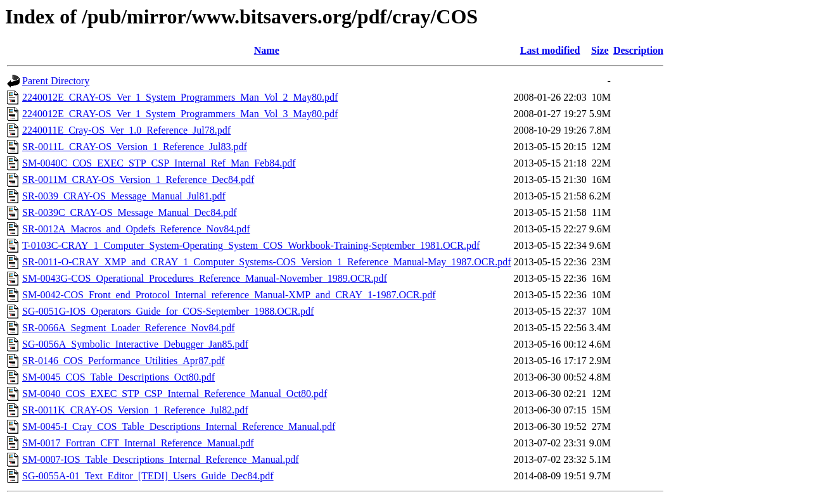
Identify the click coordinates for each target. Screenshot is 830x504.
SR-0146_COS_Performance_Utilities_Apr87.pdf (124, 361)
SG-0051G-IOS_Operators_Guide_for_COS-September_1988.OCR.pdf (168, 311)
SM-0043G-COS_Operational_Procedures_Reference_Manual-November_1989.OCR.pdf (205, 278)
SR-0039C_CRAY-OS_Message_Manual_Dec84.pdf (130, 212)
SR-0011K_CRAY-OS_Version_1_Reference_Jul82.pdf (135, 410)
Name (267, 50)
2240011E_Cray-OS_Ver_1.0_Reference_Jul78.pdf (126, 130)
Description (638, 50)
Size (600, 50)
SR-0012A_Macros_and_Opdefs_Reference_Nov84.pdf (136, 229)
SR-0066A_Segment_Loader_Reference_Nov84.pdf (128, 328)
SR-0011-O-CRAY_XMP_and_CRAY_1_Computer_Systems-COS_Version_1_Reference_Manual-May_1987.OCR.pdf (267, 262)
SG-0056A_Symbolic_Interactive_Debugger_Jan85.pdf (135, 344)
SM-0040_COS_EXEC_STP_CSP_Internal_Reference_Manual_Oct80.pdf (175, 394)
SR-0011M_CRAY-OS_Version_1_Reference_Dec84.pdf (138, 180)
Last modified (550, 50)
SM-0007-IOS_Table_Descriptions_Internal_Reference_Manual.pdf (161, 459)
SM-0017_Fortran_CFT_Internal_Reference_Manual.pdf (138, 443)
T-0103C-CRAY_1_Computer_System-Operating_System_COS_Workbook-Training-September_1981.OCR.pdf (251, 245)
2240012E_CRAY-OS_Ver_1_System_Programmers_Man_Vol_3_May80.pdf (180, 114)
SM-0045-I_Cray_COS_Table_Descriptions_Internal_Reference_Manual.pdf (179, 426)
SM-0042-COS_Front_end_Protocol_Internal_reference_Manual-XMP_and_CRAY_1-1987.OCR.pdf (229, 295)
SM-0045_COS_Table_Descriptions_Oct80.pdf (118, 377)
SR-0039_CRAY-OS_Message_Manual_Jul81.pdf (124, 196)
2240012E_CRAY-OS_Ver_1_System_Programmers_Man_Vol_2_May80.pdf (180, 97)
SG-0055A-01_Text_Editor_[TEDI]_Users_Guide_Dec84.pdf (148, 476)
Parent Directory (56, 81)
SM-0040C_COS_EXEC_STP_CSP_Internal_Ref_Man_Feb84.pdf (159, 163)
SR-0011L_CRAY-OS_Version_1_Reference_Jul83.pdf (135, 147)
